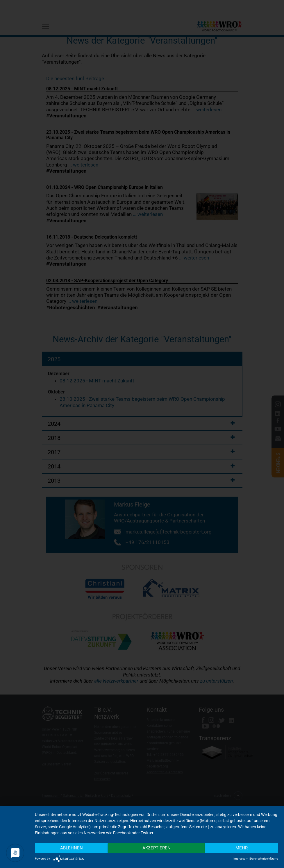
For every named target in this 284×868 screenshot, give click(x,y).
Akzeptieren (157, 848)
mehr (242, 848)
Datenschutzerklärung (264, 859)
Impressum (241, 859)
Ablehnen (72, 848)
